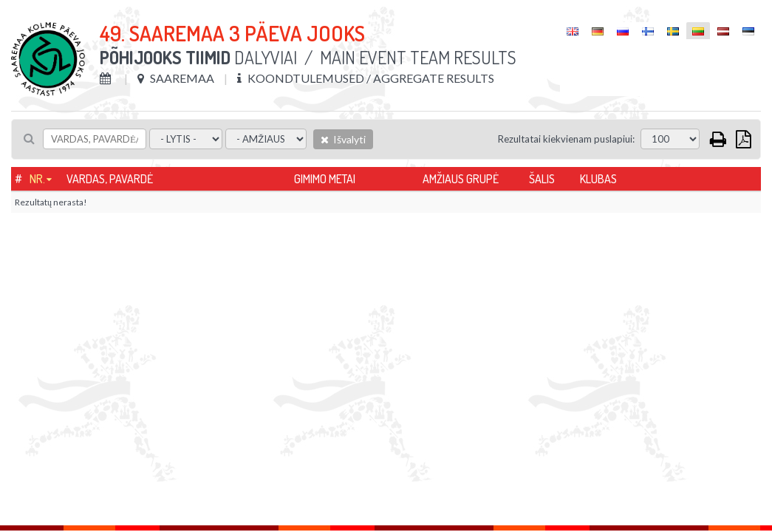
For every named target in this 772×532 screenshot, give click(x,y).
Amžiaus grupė (461, 179)
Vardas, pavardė (110, 179)
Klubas (598, 179)
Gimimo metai (325, 179)
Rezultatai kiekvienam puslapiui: (566, 139)
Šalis (542, 179)
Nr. (37, 179)
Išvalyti (343, 139)
